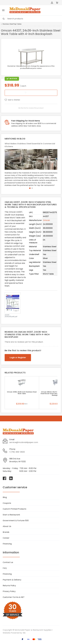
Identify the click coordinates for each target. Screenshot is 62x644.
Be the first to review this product (31, 108)
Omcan (46, 220)
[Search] (31, 19)
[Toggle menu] (3, 10)
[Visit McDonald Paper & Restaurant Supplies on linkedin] (11, 478)
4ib (24, 633)
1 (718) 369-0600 (17, 452)
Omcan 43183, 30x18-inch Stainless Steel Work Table (22, 393)
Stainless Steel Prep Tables (12, 24)
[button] (30, 188)
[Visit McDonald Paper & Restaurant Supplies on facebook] (5, 478)
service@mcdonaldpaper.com (24, 442)
